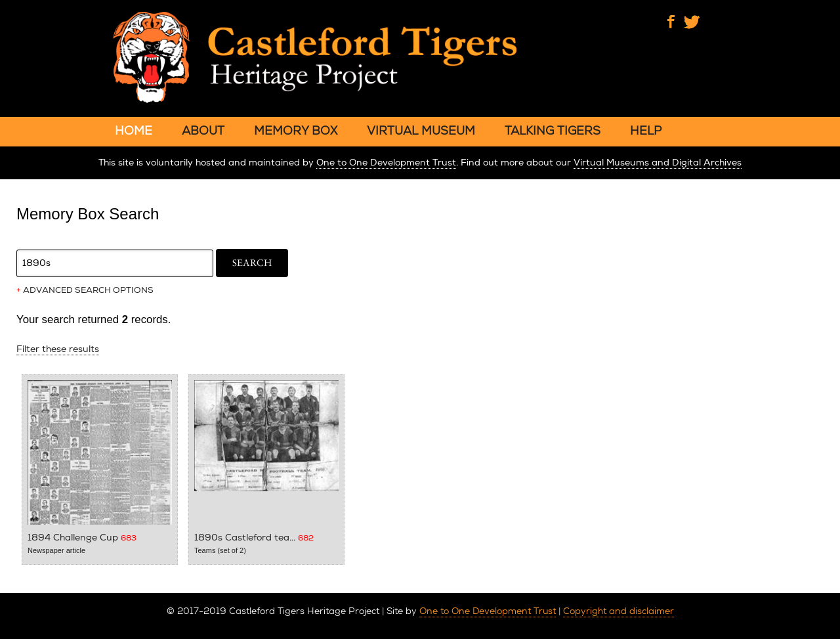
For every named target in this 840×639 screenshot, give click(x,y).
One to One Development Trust (386, 163)
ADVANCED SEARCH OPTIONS (85, 290)
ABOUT (203, 130)
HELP (646, 130)
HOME (134, 130)
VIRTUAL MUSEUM (421, 130)
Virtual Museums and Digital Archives (658, 163)
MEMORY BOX (296, 130)
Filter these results (58, 349)
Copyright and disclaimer (619, 611)
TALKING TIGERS (553, 130)
